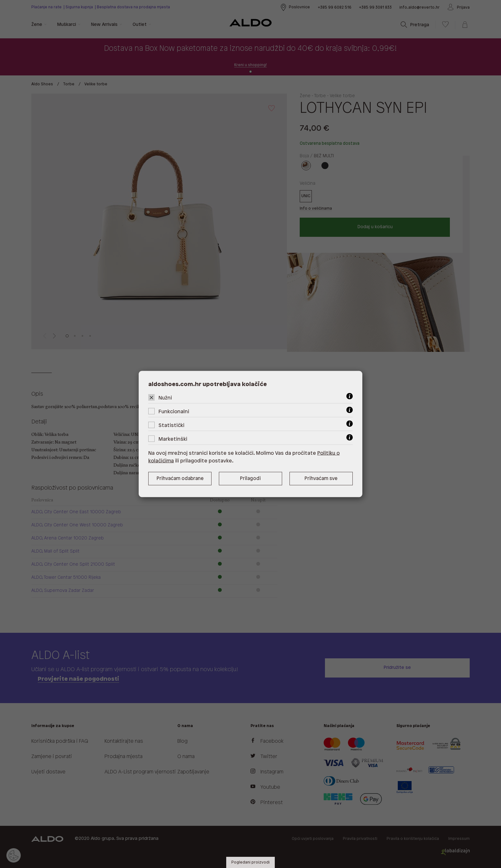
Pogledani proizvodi (250, 862)
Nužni (165, 398)
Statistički (171, 426)
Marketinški (173, 439)
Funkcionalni (174, 412)
